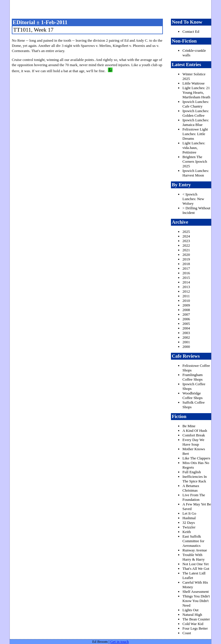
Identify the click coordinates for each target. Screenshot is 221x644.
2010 (186, 301)
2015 (186, 278)
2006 (186, 319)
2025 (186, 232)
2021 (186, 250)
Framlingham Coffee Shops (193, 377)
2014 (186, 282)
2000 (186, 347)
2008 (186, 310)
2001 (186, 342)
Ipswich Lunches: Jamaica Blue (196, 122)
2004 (186, 328)
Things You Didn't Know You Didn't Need (196, 601)
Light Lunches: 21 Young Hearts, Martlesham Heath (196, 92)
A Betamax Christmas (191, 488)
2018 (186, 264)
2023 (186, 241)
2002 (186, 337)
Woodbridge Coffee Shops (193, 395)
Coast (187, 633)
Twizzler (189, 527)
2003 (186, 333)
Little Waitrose (194, 83)
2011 (186, 296)
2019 (186, 259)
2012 (186, 291)
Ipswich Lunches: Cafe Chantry (196, 104)
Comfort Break (194, 435)
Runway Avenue (195, 550)
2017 (186, 268)
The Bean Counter (196, 619)
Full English (192, 472)
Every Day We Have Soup (193, 442)
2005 (186, 324)
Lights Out (190, 610)
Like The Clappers (196, 458)
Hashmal (189, 518)
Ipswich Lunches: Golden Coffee (196, 113)
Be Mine (189, 426)
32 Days (189, 523)
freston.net (112, 9)
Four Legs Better (195, 628)
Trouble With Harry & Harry (194, 557)
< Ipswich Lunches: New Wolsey (193, 199)
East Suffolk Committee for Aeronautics (193, 541)
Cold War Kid (193, 624)
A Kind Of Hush (195, 431)
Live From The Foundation (194, 497)
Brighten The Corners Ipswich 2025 (195, 161)
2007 (186, 314)
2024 (186, 236)
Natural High (192, 615)
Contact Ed (191, 31)
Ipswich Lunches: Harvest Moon (196, 173)
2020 (186, 255)
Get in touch (119, 642)
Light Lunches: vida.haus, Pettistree (194, 148)
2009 (186, 305)
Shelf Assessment (196, 592)
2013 (186, 287)
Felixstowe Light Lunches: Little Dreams (195, 134)
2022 (186, 245)
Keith (187, 532)
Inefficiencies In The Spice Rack (195, 479)
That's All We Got (196, 569)
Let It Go (189, 513)
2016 (186, 273)
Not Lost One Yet (196, 564)
